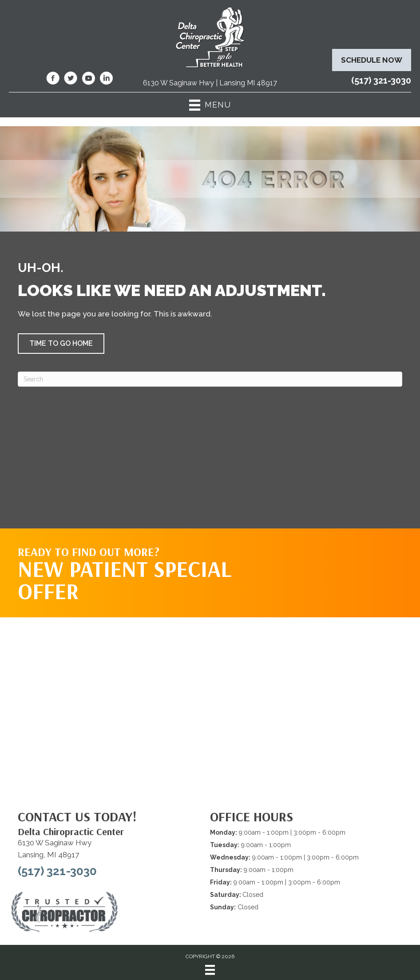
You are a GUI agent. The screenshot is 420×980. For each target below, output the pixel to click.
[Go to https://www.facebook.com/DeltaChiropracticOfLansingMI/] (53, 80)
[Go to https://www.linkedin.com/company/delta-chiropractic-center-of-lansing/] (106, 80)
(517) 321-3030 (381, 80)
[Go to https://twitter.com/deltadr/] (71, 80)
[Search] (210, 379)
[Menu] (210, 970)
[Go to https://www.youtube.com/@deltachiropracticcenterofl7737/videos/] (88, 80)
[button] (61, 344)
